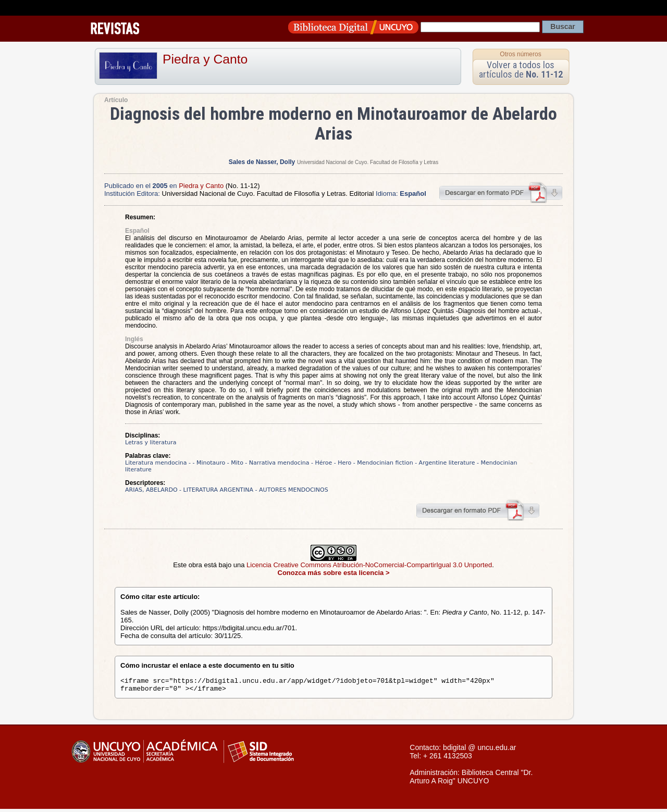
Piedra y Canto (205, 59)
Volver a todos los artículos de (521, 70)
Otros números (520, 54)
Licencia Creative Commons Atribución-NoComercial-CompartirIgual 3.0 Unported (369, 565)
